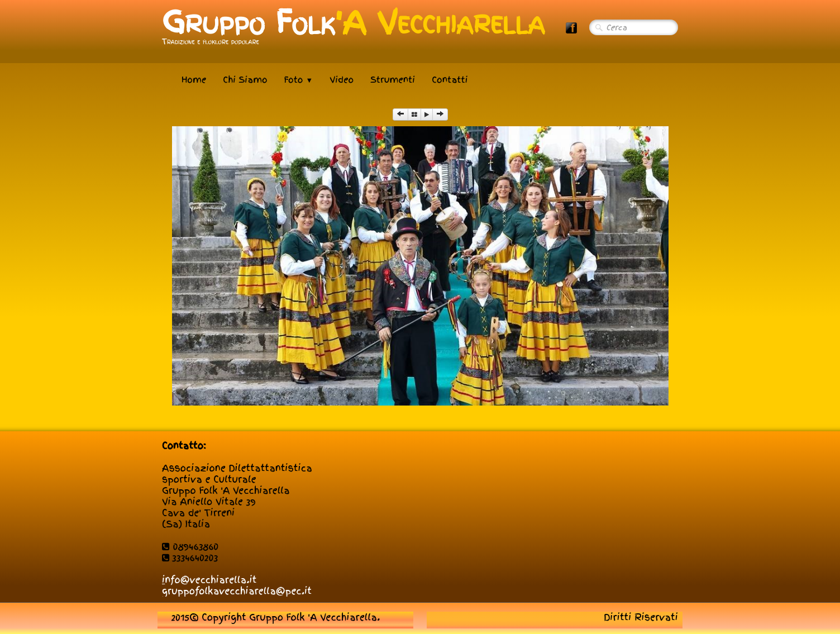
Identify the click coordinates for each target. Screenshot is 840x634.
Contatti (450, 80)
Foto (299, 80)
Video (342, 80)
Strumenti (393, 80)
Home (194, 80)
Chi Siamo (245, 80)
